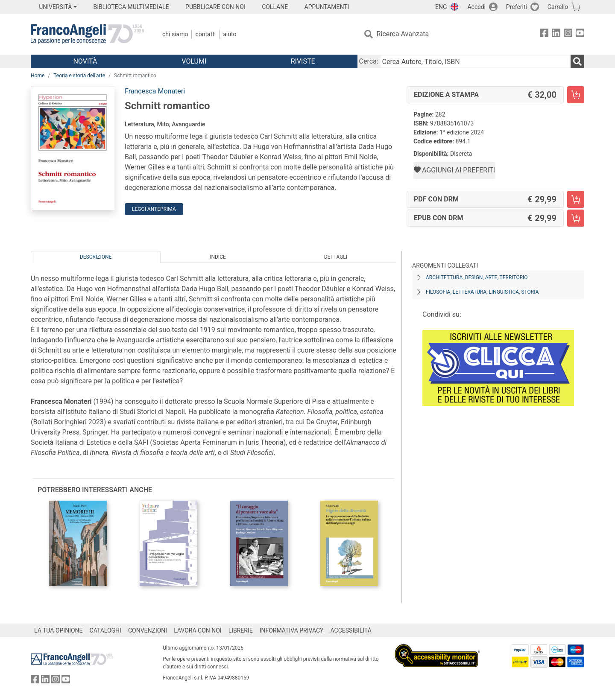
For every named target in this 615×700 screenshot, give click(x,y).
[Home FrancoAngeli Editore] (87, 34)
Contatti (205, 34)
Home (38, 76)
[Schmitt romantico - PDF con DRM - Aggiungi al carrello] (576, 199)
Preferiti (517, 7)
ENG (441, 7)
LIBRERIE (241, 630)
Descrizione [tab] (96, 257)
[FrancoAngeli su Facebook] (544, 34)
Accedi (476, 7)
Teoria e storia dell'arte (79, 76)
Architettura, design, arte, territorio (477, 277)
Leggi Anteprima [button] (154, 209)
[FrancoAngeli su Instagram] (568, 34)
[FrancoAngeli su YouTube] (580, 34)
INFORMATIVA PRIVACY (292, 630)
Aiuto (230, 34)
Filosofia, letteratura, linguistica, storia (482, 292)
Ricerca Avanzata (403, 34)
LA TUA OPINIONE (59, 630)
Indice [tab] (218, 257)
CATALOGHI (105, 630)
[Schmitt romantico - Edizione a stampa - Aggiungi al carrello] (576, 95)
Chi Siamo (175, 34)
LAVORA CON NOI (198, 630)
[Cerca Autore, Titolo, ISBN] (475, 61)
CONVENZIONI (148, 630)
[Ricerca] (577, 61)
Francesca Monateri (155, 91)
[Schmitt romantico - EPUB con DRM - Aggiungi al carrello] (576, 218)
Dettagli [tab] (336, 257)
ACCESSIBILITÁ (351, 630)
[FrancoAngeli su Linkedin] (556, 34)
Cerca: (369, 61)
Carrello (558, 7)
